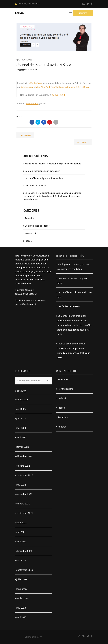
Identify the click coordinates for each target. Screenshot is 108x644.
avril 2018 (21, 617)
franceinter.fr (32, 103)
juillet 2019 (22, 579)
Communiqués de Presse (37, 226)
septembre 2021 (25, 513)
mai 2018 (21, 608)
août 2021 (21, 523)
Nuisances (63, 379)
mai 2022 (21, 485)
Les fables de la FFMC (36, 186)
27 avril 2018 (58, 95)
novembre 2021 (24, 494)
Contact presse (23, 300)
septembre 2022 (25, 475)
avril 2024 (21, 409)
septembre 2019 (25, 570)
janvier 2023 (23, 447)
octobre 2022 (23, 466)
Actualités (63, 417)
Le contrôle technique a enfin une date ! (44, 178)
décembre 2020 (24, 551)
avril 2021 (21, 541)
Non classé (30, 233)
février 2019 (22, 598)
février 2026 (22, 399)
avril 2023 (21, 437)
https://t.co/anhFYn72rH (48, 87)
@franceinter (28, 87)
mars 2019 (22, 589)
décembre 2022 (24, 456)
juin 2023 (21, 418)
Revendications (66, 389)
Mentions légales (33, 637)
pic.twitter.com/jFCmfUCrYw (75, 87)
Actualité (29, 218)
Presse (28, 241)
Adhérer (62, 427)
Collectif (62, 398)
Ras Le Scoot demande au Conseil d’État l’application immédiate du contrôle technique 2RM (74, 351)
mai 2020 (21, 560)
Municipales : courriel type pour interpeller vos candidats (53, 164)
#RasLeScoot (36, 83)
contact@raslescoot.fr (28, 4)
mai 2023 (21, 428)
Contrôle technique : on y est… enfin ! (43, 171)
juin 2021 (21, 532)
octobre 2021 (23, 504)
